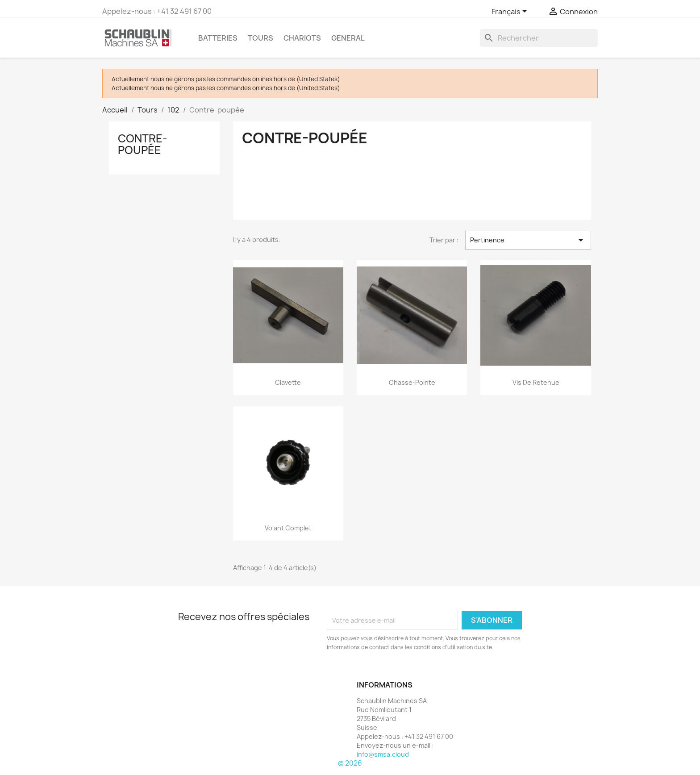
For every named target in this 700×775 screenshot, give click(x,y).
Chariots (302, 38)
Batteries (218, 38)
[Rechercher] (539, 38)
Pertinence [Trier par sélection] (528, 240)
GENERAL (348, 38)
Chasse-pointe (412, 382)
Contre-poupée (143, 144)
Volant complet (288, 528)
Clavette (288, 382)
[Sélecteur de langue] (511, 12)
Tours (260, 38)
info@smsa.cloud (383, 754)
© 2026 (350, 763)
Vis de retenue (536, 382)
